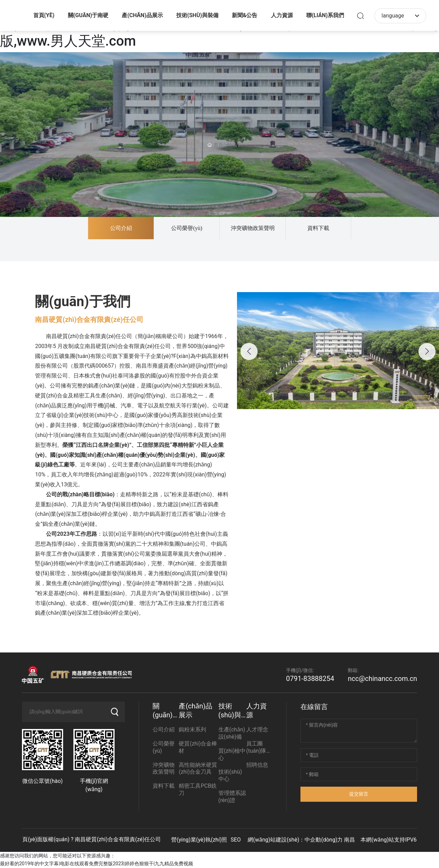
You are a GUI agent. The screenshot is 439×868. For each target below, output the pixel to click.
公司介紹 (121, 228)
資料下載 (318, 228)
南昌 (349, 840)
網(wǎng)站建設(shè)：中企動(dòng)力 (295, 840)
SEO (236, 840)
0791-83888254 (310, 679)
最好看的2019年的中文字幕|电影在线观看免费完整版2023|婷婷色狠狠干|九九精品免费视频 (97, 864)
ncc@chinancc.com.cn (382, 679)
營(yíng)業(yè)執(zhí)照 (199, 840)
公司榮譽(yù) (187, 228)
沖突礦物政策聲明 (253, 228)
